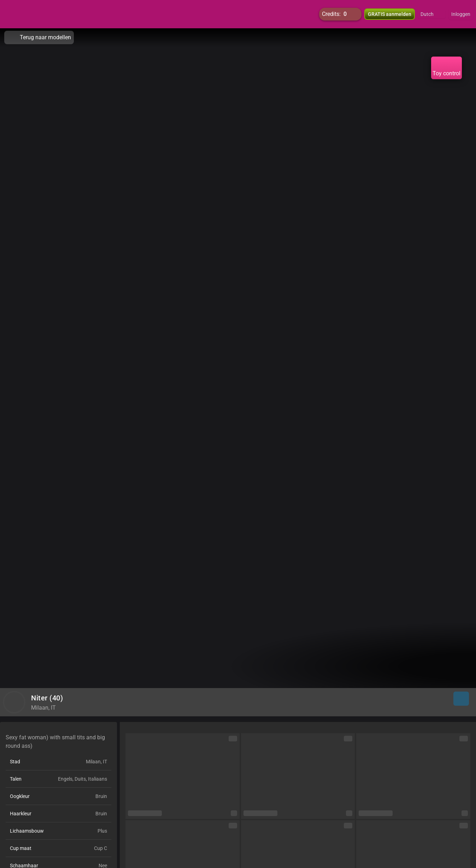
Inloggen (461, 14)
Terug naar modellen (39, 37)
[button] (432, 14)
